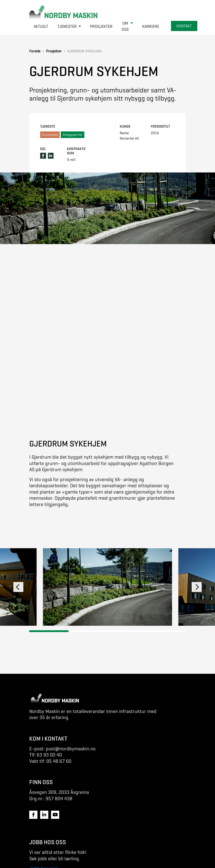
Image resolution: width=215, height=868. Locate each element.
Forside (35, 51)
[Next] (197, 587)
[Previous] (18, 587)
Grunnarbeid (50, 135)
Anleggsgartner (73, 135)
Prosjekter (54, 51)
